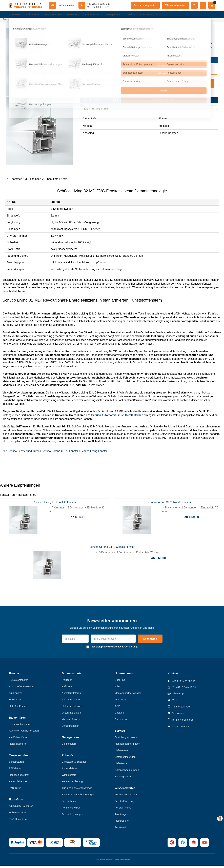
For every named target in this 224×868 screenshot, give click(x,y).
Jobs (117, 689)
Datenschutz (122, 722)
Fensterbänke (70, 804)
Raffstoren (68, 689)
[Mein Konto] (203, 5)
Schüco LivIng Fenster (94, 454)
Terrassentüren (55, 15)
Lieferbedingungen (125, 759)
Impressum (121, 702)
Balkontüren (34, 15)
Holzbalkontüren (18, 746)
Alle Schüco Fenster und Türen (21, 454)
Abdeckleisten (70, 771)
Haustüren (76, 15)
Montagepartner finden (127, 746)
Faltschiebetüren (18, 784)
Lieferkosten (122, 766)
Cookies (119, 715)
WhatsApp (176, 696)
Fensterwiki (121, 830)
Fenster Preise (123, 810)
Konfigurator (119, 88)
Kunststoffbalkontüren (21, 727)
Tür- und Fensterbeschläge (77, 790)
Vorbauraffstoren (71, 722)
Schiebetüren (16, 764)
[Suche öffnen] (194, 5)
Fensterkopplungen (73, 817)
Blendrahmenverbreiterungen (78, 797)
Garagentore (118, 15)
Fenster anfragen (179, 709)
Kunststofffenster (203, 46)
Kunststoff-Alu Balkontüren (24, 733)
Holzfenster (15, 702)
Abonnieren (150, 641)
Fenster (16, 15)
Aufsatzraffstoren (71, 695)
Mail (172, 702)
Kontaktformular (179, 729)
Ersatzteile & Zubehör (74, 764)
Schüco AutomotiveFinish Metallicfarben (117, 418)
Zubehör (136, 15)
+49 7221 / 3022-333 (181, 684)
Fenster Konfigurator (195, 86)
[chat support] (220, 818)
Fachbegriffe (122, 823)
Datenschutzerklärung (125, 649)
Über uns (120, 682)
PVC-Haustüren (18, 821)
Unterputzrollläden (72, 715)
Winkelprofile (69, 777)
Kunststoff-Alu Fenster (21, 689)
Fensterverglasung (72, 784)
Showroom (176, 716)
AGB (117, 709)
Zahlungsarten (123, 779)
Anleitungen (121, 817)
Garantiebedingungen (127, 772)
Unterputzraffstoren (73, 709)
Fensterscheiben (71, 810)
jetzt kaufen (201, 63)
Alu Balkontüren (18, 740)
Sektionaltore (69, 746)
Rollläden (67, 682)
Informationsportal (157, 15)
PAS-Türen (15, 790)
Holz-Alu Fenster (18, 709)
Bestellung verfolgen (126, 740)
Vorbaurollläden (71, 728)
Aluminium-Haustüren (21, 808)
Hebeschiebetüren (19, 777)
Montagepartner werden (128, 695)
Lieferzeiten (121, 753)
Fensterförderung (124, 804)
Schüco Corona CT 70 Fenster (60, 454)
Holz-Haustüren (18, 815)
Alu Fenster (15, 695)
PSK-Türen (15, 771)
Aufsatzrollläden (71, 702)
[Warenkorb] (212, 5)
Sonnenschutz (96, 15)
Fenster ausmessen (126, 797)
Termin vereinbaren (180, 722)
